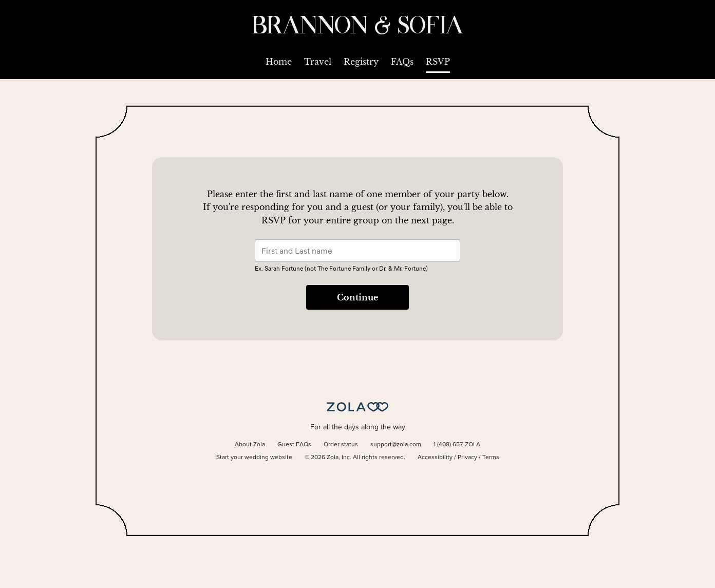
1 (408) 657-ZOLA (457, 445)
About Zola (250, 445)
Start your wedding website (254, 458)
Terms (491, 458)
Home (279, 62)
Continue (357, 297)
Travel (318, 62)
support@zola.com (396, 445)
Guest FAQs (294, 445)
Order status (341, 445)
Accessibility (435, 458)
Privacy (467, 458)
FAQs (402, 62)
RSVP (438, 62)
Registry (361, 62)
